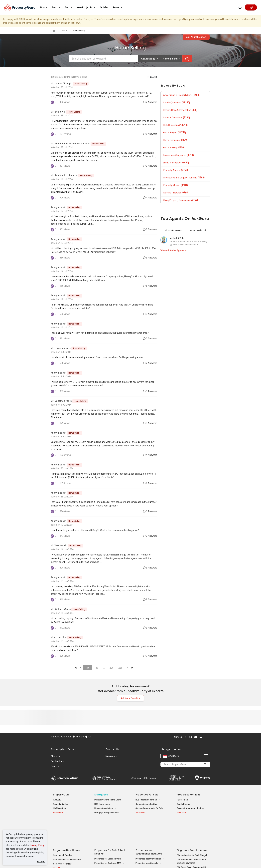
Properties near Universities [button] (150, 832)
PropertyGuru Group (63, 749)
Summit (144, 778)
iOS (88, 737)
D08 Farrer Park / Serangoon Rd (191, 841)
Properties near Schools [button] (148, 837)
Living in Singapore (176, 163)
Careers (55, 766)
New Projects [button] (87, 7)
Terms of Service (87, 860)
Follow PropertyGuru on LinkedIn (201, 737)
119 (96, 668)
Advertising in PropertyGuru (181, 95)
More (118, 7)
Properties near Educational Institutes (149, 825)
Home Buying (175, 133)
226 (120, 668)
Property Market (175, 185)
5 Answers (150, 286)
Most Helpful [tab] (198, 230)
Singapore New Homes (67, 824)
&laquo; (76, 668)
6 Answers (150, 134)
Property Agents (176, 170)
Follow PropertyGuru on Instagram (190, 737)
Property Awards (105, 778)
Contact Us (112, 749)
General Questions (177, 118)
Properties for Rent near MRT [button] (110, 837)
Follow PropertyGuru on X (205, 737)
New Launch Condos (63, 829)
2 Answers (150, 102)
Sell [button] (69, 7)
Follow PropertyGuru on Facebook (185, 737)
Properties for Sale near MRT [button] (109, 832)
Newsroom (111, 756)
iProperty (203, 778)
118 (88, 668)
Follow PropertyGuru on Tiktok (209, 737)
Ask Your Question (196, 37)
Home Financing (175, 140)
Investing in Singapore (178, 155)
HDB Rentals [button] (184, 800)
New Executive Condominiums (67, 833)
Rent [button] (57, 7)
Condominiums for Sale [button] (148, 804)
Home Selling (81, 84)
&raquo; (127, 668)
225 (112, 668)
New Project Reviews (63, 837)
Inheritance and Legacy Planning (184, 178)
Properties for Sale (147, 795)
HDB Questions (175, 125)
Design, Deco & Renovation (180, 110)
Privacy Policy (37, 845)
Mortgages (101, 795)
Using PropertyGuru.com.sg (181, 200)
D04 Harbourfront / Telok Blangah (192, 829)
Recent (152, 77)
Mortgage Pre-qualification (107, 813)
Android (78, 737)
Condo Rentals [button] (185, 804)
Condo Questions (177, 103)
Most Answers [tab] (173, 230)
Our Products (58, 761)
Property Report (177, 778)
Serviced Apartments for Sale (149, 808)
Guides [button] (104, 7)
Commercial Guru (65, 778)
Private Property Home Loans (108, 800)
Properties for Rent (188, 795)
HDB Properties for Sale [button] (148, 800)
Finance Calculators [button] (105, 808)
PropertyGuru (61, 795)
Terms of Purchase (128, 860)
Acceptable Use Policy (62, 860)
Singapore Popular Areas (192, 824)
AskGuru (57, 800)
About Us (55, 756)
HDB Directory (59, 808)
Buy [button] (44, 7)
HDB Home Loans (102, 804)
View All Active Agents (174, 250)
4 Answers (150, 198)
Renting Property (176, 193)
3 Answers (150, 166)
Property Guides (61, 804)
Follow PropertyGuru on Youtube (196, 737)
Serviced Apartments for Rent (191, 808)
